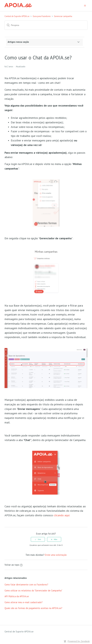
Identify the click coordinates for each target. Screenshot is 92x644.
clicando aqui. (62, 515)
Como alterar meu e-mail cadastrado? (24, 602)
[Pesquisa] (46, 25)
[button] (85, 5)
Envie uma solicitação (56, 555)
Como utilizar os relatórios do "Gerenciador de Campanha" (33, 591)
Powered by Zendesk (79, 641)
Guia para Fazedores (42, 16)
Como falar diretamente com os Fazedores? (26, 585)
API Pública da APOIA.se (17, 596)
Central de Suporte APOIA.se (17, 16)
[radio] (38, 539)
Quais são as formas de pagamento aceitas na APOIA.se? (33, 608)
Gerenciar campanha (63, 16)
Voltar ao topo (14, 565)
